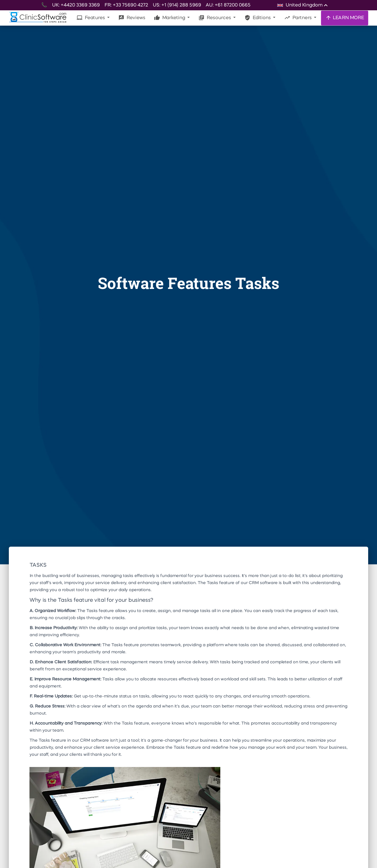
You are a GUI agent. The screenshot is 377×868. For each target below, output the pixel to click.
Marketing (170, 18)
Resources (215, 18)
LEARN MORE (345, 18)
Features (91, 18)
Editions (258, 18)
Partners (299, 18)
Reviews (132, 18)
